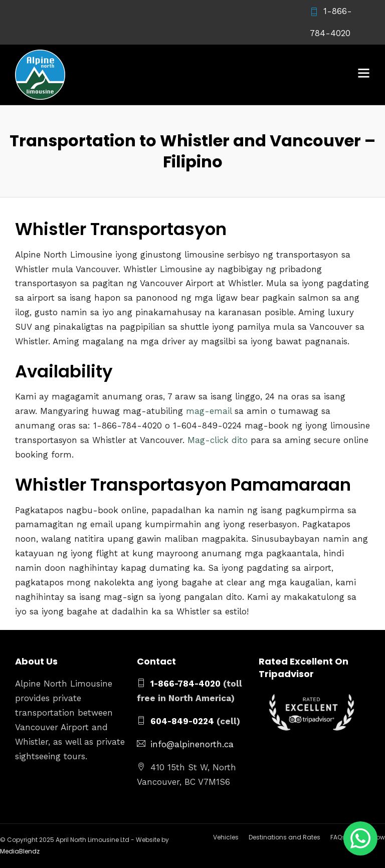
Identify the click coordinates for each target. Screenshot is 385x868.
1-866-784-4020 (185, 684)
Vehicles (226, 837)
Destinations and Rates (284, 837)
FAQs (338, 837)
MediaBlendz (20, 851)
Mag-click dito (218, 440)
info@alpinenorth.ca (192, 744)
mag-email (209, 411)
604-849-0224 (182, 721)
